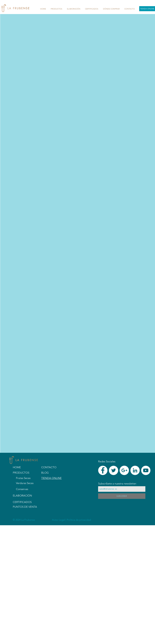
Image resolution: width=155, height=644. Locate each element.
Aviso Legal (59, 520)
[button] (56, 9)
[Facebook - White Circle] (103, 470)
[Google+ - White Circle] (124, 470)
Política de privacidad (79, 520)
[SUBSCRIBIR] (122, 496)
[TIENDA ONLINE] (147, 9)
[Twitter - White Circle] (114, 470)
